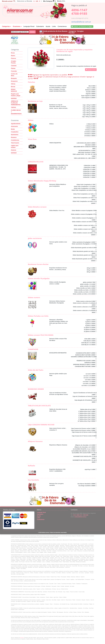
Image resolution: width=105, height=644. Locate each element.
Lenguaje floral (41, 512)
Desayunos (14, 81)
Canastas (14, 66)
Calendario (40, 26)
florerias (22, 638)
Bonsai (13, 87)
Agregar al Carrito (91, 70)
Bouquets (14, 78)
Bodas (13, 129)
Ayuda (48, 26)
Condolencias (15, 140)
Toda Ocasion (15, 143)
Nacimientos (15, 135)
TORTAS (14, 107)
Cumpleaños (15, 132)
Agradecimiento (16, 124)
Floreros (14, 58)
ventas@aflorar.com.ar (81, 22)
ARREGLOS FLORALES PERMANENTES (16, 103)
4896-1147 (79, 10)
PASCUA (14, 150)
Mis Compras (49, 1)
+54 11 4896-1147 (77, 515)
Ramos (13, 56)
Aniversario (14, 126)
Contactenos (62, 26)
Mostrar (32, 32)
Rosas (13, 53)
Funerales (14, 71)
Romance (14, 137)
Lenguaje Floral (29, 26)
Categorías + (6, 26)
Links (54, 26)
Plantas (13, 68)
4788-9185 (79, 14)
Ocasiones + (17, 26)
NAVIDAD (14, 98)
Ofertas (13, 84)
